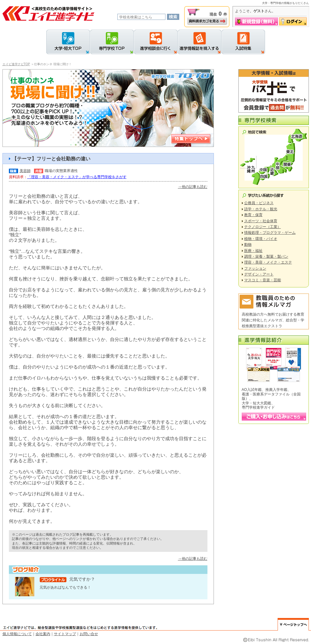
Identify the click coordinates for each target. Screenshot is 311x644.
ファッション (255, 268)
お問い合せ (89, 634)
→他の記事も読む (193, 187)
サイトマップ (65, 634)
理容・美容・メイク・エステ (268, 262)
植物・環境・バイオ (261, 239)
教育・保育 (253, 215)
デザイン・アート (259, 274)
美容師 (25, 171)
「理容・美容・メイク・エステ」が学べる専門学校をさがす (77, 177)
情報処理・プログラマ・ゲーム (270, 233)
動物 (248, 245)
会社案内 (43, 634)
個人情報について (17, 634)
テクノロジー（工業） (263, 227)
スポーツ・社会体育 (261, 221)
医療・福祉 (253, 251)
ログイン (293, 21)
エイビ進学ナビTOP (16, 64)
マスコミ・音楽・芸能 (263, 280)
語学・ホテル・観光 (261, 209)
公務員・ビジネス (259, 203)
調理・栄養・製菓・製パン (266, 256)
